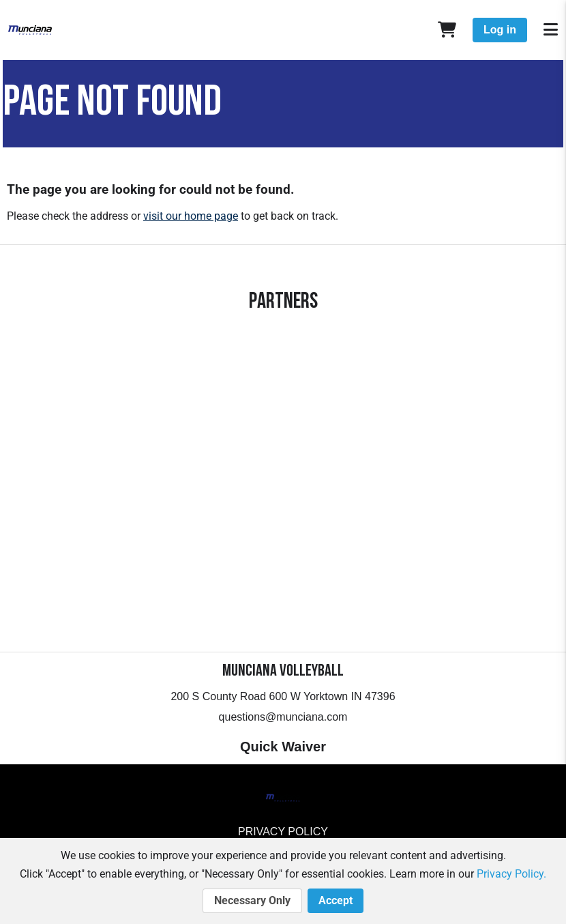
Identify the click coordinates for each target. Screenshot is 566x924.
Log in (500, 30)
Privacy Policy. (511, 874)
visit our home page (191, 216)
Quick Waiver (283, 747)
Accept (336, 901)
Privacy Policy (283, 832)
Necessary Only (252, 901)
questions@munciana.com (283, 717)
